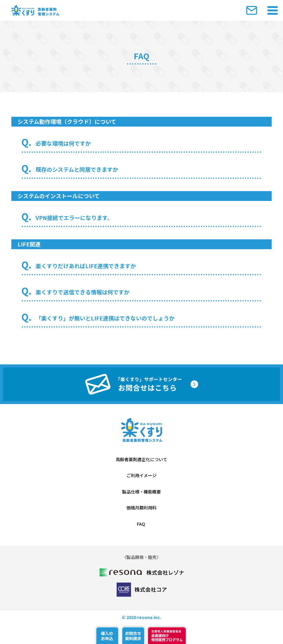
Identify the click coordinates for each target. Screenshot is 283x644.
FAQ (141, 524)
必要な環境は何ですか (63, 143)
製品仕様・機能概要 (141, 492)
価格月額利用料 (141, 508)
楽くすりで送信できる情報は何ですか (83, 292)
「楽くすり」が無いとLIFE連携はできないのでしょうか (105, 318)
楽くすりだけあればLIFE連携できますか (86, 266)
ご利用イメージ (141, 475)
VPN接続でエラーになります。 (74, 218)
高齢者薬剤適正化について (141, 459)
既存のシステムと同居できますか (77, 169)
